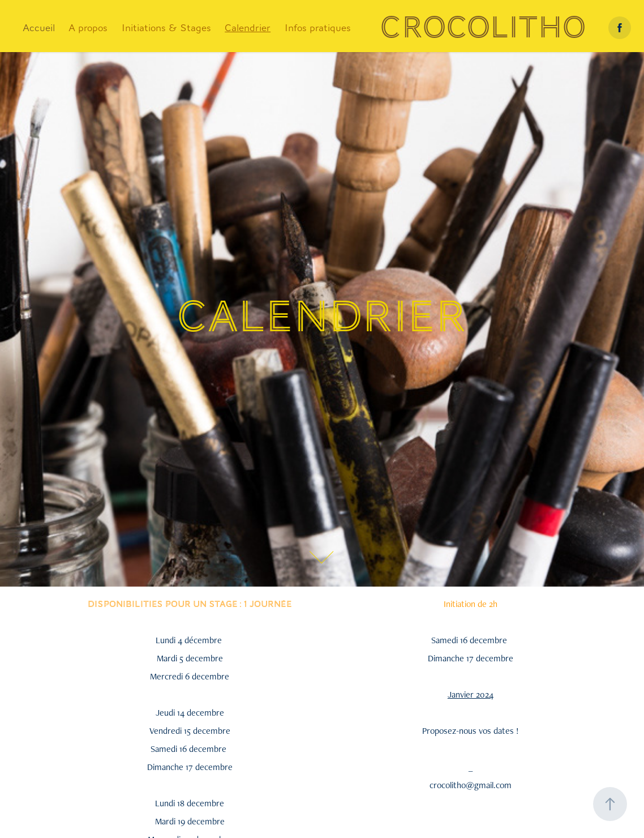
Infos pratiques (318, 28)
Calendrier (248, 28)
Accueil (39, 28)
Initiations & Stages (166, 28)
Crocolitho (483, 27)
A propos (88, 28)
